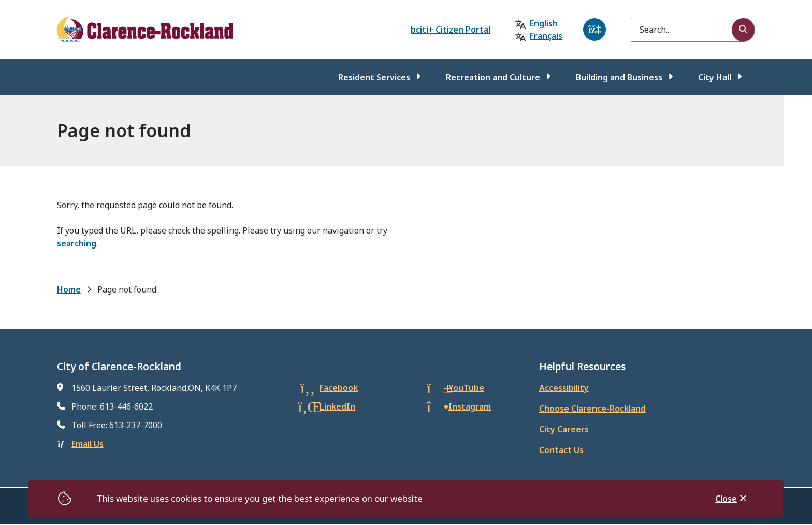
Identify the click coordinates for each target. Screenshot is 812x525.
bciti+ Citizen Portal (451, 30)
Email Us (88, 444)
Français (546, 36)
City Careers (564, 429)
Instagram (470, 406)
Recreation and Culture (493, 77)
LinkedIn (337, 406)
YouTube (466, 388)
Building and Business (619, 77)
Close (726, 499)
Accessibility (564, 388)
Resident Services (374, 77)
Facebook (339, 388)
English (544, 23)
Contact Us (561, 450)
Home (69, 289)
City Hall (715, 77)
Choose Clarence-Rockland (592, 409)
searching (77, 243)
